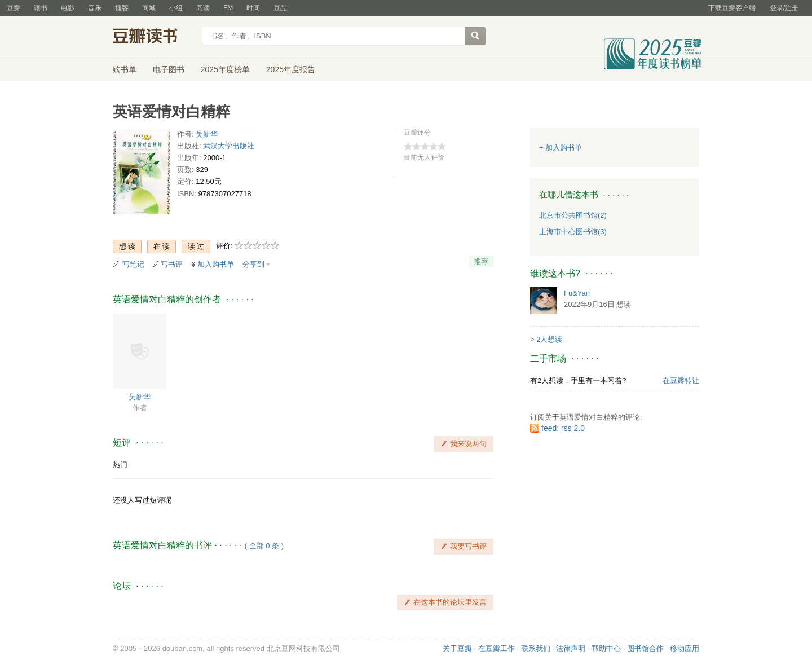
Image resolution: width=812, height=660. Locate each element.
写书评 (172, 264)
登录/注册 (784, 8)
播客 (122, 8)
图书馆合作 (645, 648)
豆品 (280, 8)
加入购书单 (216, 264)
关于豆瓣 (457, 648)
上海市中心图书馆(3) (573, 232)
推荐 (481, 261)
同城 (149, 8)
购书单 (125, 69)
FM (228, 8)
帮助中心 (606, 648)
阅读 (203, 8)
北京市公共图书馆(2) (573, 215)
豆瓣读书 (154, 37)
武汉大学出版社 (229, 146)
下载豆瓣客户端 (732, 8)
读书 (41, 8)
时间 (253, 8)
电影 (68, 8)
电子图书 (169, 69)
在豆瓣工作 (497, 648)
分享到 (253, 264)
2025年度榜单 (225, 69)
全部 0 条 (264, 546)
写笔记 (133, 264)
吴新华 (207, 134)
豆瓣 (14, 8)
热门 (120, 465)
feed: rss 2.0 (563, 428)
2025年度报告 (291, 69)
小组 (176, 8)
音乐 (95, 8)
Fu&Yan (577, 293)
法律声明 (571, 648)
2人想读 (549, 339)
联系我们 (536, 648)
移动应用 (685, 648)
